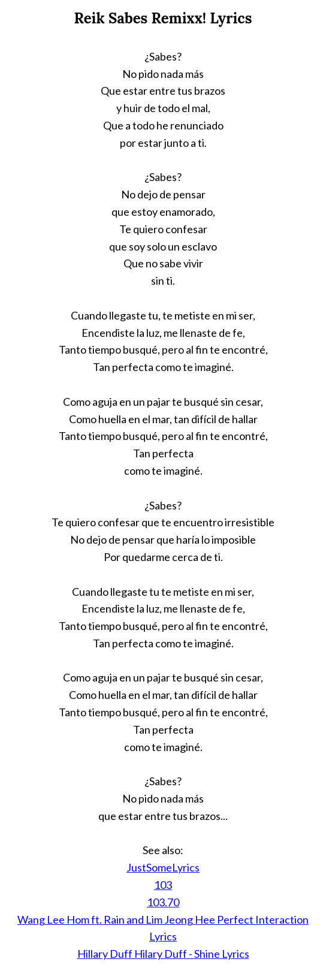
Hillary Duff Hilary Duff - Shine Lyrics (163, 954)
